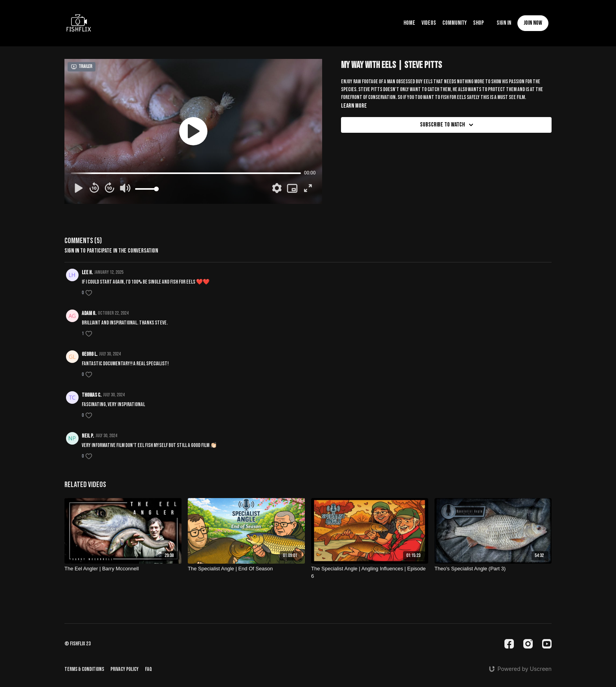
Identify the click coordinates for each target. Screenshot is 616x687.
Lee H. (87, 272)
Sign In (504, 23)
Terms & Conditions (84, 669)
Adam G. (89, 313)
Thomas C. (92, 395)
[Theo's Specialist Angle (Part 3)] (493, 569)
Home (409, 23)
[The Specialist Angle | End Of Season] (246, 569)
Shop (478, 23)
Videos (429, 23)
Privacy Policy (125, 669)
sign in (72, 251)
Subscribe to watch (448, 125)
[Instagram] (528, 644)
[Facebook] (509, 644)
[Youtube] (547, 644)
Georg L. (90, 354)
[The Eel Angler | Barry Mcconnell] (123, 569)
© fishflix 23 (78, 644)
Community (455, 23)
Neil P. (88, 436)
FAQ (148, 669)
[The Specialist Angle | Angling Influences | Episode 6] (370, 572)
